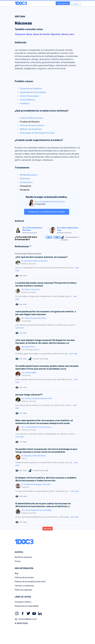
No (57, 237)
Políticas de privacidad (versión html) (30, 582)
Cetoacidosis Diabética (31, 89)
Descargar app (63, 3)
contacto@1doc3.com (26, 619)
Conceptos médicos (23, 602)
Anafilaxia (25, 103)
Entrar (76, 3)
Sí (49, 237)
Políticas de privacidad (24, 578)
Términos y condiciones (24, 586)
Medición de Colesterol (31, 129)
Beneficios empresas (23, 557)
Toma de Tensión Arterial (32, 125)
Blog (17, 573)
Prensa (18, 561)
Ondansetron (26, 182)
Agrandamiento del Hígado (33, 92)
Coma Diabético (27, 100)
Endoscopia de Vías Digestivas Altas (37, 133)
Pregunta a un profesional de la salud (47, 212)
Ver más (48, 529)
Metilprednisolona (28, 175)
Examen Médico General (31, 118)
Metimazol (25, 179)
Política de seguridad (23, 590)
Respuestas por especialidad (27, 606)
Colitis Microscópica (29, 96)
